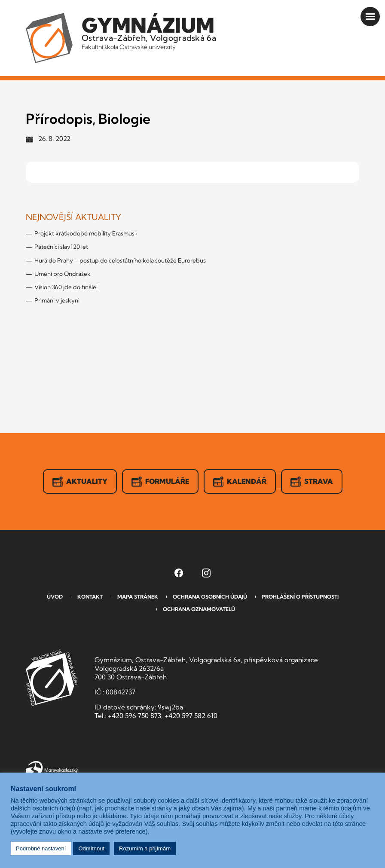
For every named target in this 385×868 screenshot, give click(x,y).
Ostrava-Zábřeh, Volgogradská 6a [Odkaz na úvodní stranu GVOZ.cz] (149, 32)
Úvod (55, 597)
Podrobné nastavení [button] (41, 848)
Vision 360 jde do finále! (66, 287)
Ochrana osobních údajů (210, 597)
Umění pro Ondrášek (63, 274)
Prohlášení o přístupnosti (300, 597)
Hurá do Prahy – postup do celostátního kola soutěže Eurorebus (120, 260)
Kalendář (240, 482)
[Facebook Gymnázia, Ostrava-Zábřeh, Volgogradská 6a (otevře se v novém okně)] (179, 573)
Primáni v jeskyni (57, 300)
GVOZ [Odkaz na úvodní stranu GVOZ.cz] (52, 677)
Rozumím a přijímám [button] (145, 848)
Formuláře (160, 482)
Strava (312, 482)
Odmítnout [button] (91, 848)
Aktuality (80, 482)
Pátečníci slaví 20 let (61, 247)
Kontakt (90, 597)
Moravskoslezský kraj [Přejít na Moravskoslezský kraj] (52, 769)
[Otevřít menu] (370, 17)
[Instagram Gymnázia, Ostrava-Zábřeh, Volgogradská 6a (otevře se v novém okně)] (206, 573)
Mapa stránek (138, 597)
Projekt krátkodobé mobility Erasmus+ (86, 233)
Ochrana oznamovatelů (199, 609)
